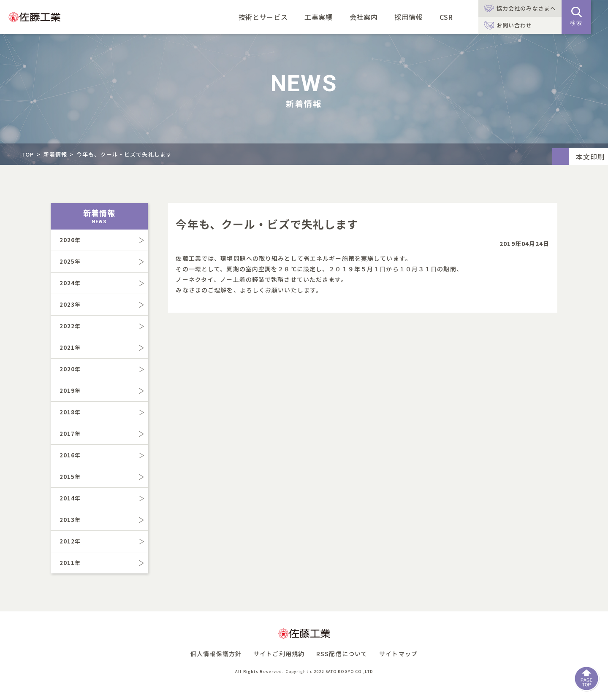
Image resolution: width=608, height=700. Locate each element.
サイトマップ (398, 654)
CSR (446, 17)
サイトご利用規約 (279, 654)
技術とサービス (263, 17)
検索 (576, 16)
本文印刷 (590, 157)
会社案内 (364, 17)
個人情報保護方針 (216, 654)
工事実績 (319, 17)
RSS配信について (342, 654)
